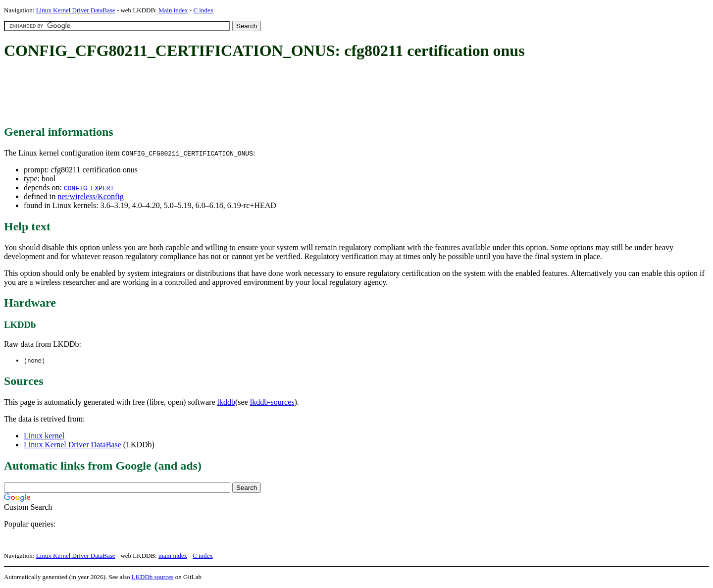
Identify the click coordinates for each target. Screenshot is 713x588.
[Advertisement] (184, 93)
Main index (173, 10)
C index (203, 10)
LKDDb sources (153, 577)
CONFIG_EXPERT (89, 188)
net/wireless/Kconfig (90, 196)
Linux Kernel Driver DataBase (76, 10)
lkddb (226, 402)
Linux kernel (44, 436)
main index (173, 556)
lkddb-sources (272, 402)
